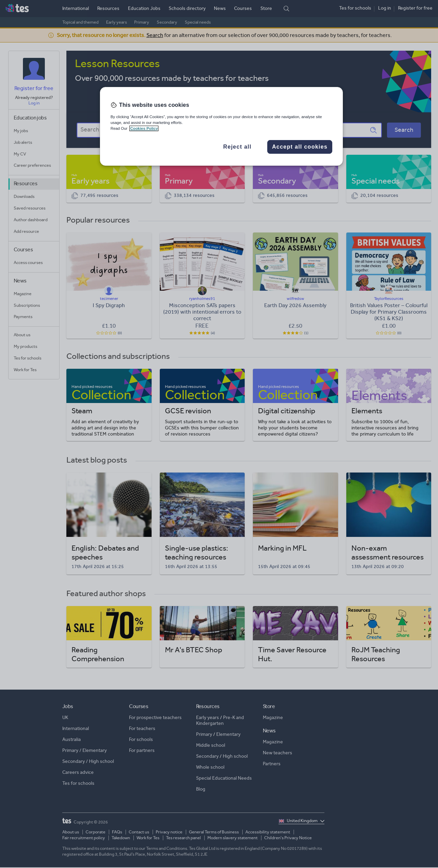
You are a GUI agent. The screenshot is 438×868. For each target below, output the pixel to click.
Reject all (237, 147)
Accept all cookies (300, 147)
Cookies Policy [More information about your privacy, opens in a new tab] (144, 128)
